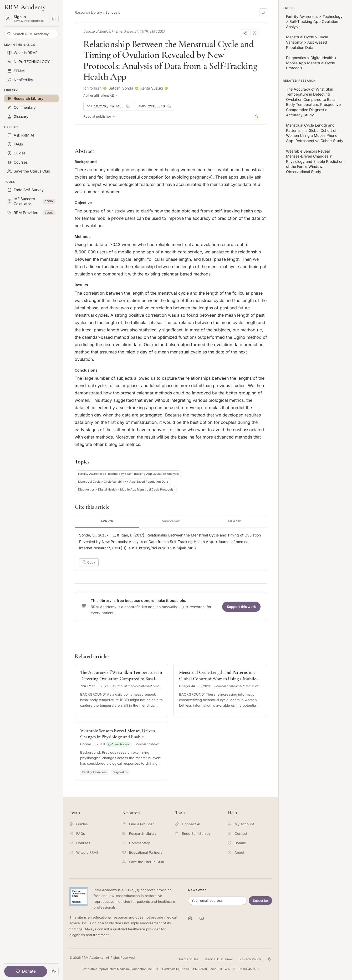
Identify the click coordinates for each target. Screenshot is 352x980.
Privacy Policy (250, 959)
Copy (89, 562)
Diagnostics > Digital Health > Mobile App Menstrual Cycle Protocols (126, 489)
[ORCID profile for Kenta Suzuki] (166, 88)
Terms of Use (188, 959)
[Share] (245, 33)
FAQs (77, 833)
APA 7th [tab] (107, 521)
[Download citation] (254, 33)
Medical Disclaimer (219, 959)
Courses (80, 843)
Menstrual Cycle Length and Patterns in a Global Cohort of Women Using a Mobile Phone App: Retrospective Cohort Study (315, 133)
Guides (79, 824)
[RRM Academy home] (31, 7)
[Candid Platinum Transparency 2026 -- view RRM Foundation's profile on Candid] (79, 896)
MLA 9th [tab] (235, 521)
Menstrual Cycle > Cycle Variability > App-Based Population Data (123, 482)
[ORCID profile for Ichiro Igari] (105, 88)
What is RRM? (84, 852)
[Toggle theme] (54, 971)
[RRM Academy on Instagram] (190, 918)
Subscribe (260, 901)
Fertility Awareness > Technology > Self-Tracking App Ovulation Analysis (128, 474)
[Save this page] (263, 12)
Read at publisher (99, 116)
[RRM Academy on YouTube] (202, 918)
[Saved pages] (54, 19)
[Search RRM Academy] (31, 34)
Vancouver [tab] (171, 521)
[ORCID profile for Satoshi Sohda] (137, 88)
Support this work (241, 607)
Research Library (88, 12)
